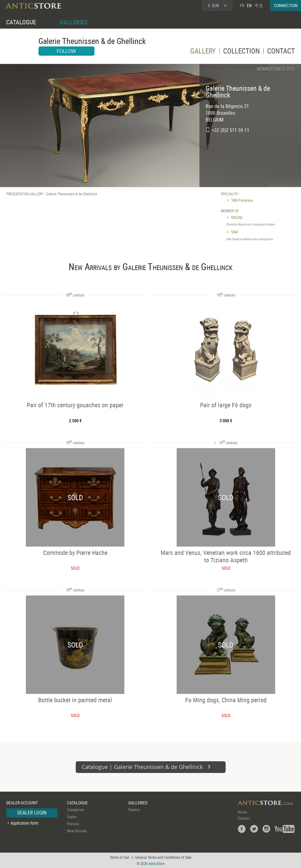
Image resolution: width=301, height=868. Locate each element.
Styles (72, 817)
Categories (76, 810)
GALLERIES (74, 22)
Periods (73, 824)
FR (242, 5)
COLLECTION (241, 52)
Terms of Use (120, 857)
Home (242, 812)
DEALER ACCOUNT (22, 803)
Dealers (134, 810)
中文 (259, 5)
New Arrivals (77, 831)
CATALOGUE (21, 22)
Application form (24, 823)
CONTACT (281, 52)
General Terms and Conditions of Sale (163, 857)
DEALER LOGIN (32, 813)
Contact (244, 818)
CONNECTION (286, 5)
